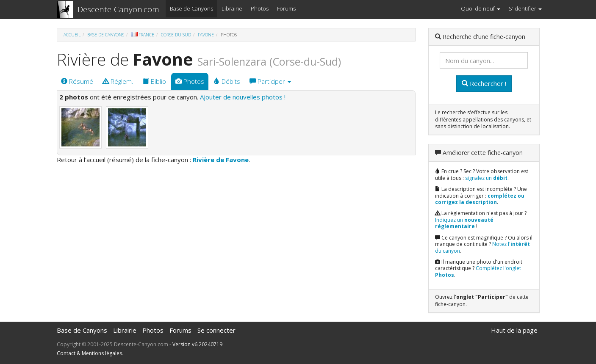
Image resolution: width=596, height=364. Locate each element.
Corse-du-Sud (176, 35)
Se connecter (216, 330)
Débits (227, 81)
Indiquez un (464, 223)
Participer (270, 81)
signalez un (486, 178)
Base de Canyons (191, 8)
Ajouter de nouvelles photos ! (243, 97)
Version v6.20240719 (197, 344)
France (143, 35)
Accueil (72, 35)
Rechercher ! (484, 83)
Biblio (154, 81)
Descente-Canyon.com (118, 9)
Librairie (232, 8)
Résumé (77, 81)
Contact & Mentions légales (89, 353)
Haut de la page (514, 330)
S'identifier (525, 8)
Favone (206, 35)
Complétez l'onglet (478, 272)
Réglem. (118, 81)
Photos (260, 8)
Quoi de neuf (481, 8)
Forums (286, 8)
